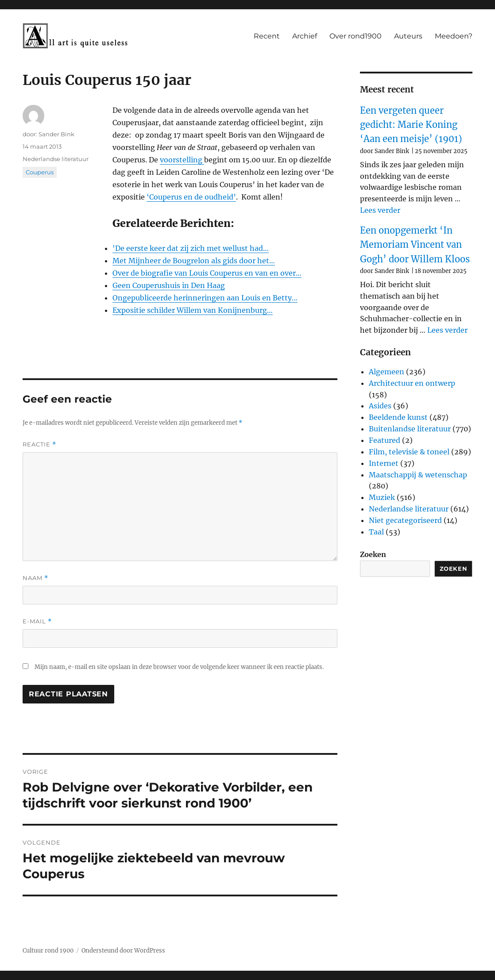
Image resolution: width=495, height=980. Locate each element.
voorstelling (182, 160)
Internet (384, 463)
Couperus (40, 172)
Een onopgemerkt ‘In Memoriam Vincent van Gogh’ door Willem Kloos (415, 245)
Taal (376, 532)
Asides (380, 406)
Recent (267, 36)
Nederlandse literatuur (56, 159)
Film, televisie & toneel (409, 452)
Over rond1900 (356, 36)
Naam (35, 578)
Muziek (382, 497)
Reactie (39, 444)
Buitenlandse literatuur (410, 429)
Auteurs (408, 36)
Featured (385, 440)
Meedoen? (454, 36)
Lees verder (380, 210)
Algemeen (387, 372)
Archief (305, 36)
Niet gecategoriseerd (405, 520)
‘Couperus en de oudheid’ (191, 197)
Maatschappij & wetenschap (418, 475)
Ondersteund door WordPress (123, 951)
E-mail (37, 621)
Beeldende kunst (398, 417)
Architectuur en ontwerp (412, 383)
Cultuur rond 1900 (48, 951)
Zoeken (373, 554)
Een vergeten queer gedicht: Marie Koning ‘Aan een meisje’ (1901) (411, 125)
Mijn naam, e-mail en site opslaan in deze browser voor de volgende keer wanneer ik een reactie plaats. (179, 667)
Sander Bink (56, 134)
